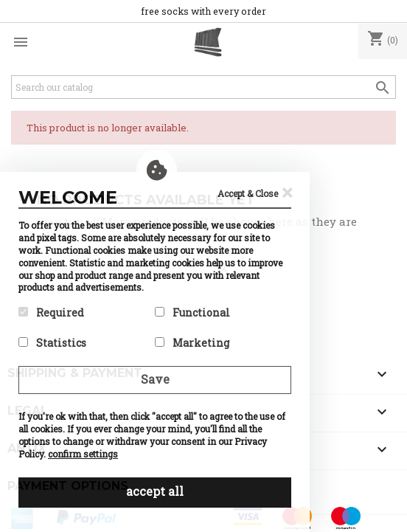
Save (155, 379)
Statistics (52, 343)
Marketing (192, 343)
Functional (192, 312)
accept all (155, 491)
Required (51, 312)
